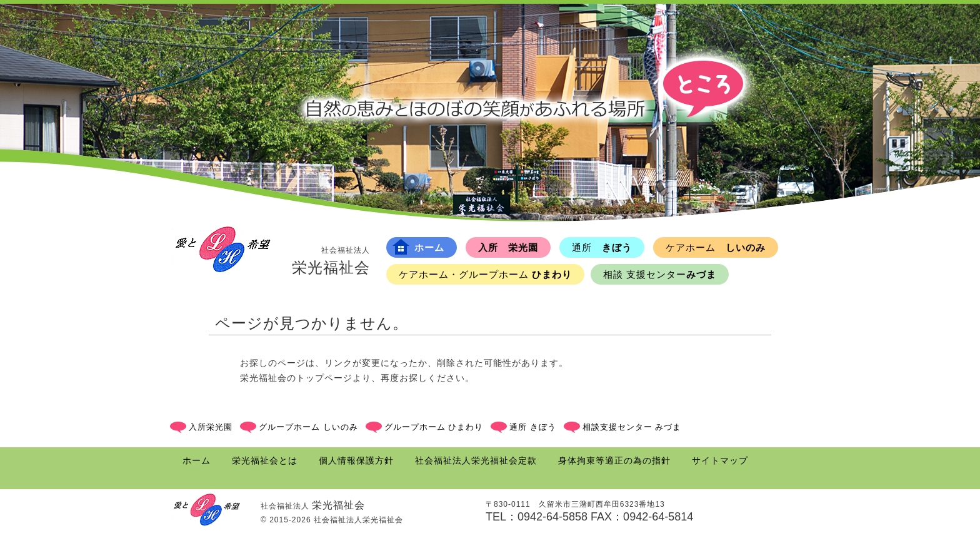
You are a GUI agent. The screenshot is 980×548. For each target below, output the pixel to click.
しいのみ (716, 247)
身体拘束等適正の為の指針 (614, 460)
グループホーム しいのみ (308, 427)
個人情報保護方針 (356, 460)
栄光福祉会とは (265, 460)
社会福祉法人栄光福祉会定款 (476, 460)
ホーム (418, 247)
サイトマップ (720, 460)
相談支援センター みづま (632, 427)
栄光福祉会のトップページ (296, 378)
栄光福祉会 (331, 260)
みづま (660, 274)
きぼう (602, 247)
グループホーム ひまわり (434, 427)
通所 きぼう (533, 427)
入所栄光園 (211, 427)
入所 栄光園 (508, 247)
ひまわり (485, 274)
